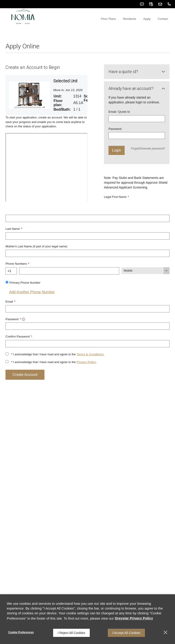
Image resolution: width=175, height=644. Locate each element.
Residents (137, 30)
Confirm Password (19, 345)
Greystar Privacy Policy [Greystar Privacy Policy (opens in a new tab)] (134, 619)
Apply (152, 30)
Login (117, 162)
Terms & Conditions (89, 363)
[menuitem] (119, 22)
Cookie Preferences (21, 633)
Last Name (14, 240)
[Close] (165, 633)
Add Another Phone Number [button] (30, 302)
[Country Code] (11, 281)
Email (10, 311)
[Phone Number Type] (145, 281)
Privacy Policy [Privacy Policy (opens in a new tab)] (86, 371)
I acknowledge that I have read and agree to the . (57, 363)
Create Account (25, 383)
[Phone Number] (69, 281)
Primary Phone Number (25, 292)
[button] (142, 4)
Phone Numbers (17, 274)
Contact (164, 30)
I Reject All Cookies (71, 633)
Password (115, 140)
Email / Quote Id (119, 123)
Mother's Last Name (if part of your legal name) (36, 257)
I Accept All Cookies (126, 633)
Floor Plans (119, 30)
